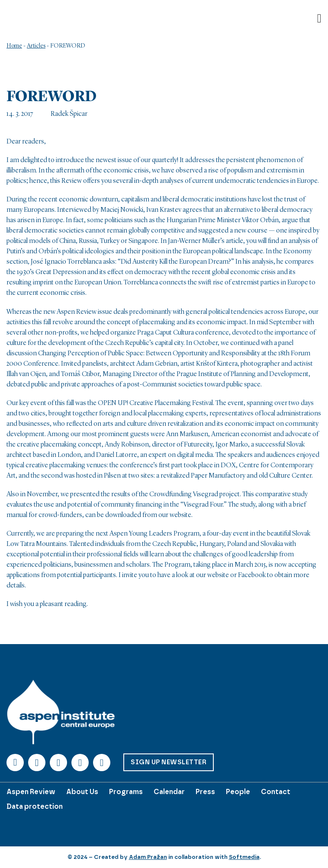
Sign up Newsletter (169, 762)
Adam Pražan (148, 857)
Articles (36, 46)
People (238, 792)
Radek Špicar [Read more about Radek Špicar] (69, 114)
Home (14, 46)
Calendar (169, 792)
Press (205, 792)
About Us (82, 792)
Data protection (35, 806)
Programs (126, 792)
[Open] (319, 19)
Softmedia (244, 857)
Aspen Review (31, 792)
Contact (276, 792)
